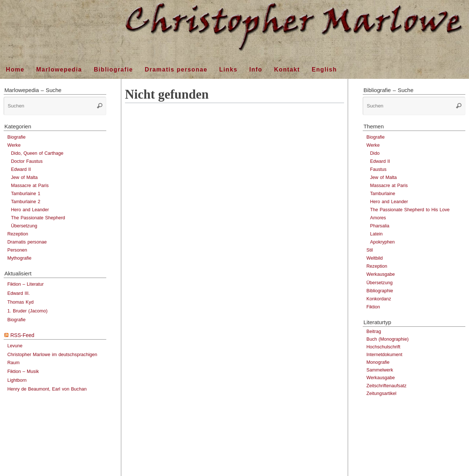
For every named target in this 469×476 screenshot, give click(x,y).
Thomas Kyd (21, 302)
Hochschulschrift (383, 347)
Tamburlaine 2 (26, 202)
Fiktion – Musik (23, 371)
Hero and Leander (30, 210)
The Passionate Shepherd (38, 218)
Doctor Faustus (27, 161)
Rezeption (18, 234)
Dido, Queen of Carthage (37, 153)
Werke (14, 145)
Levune (15, 346)
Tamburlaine (383, 194)
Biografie (16, 137)
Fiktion (373, 307)
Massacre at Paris (30, 186)
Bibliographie (380, 291)
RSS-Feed (22, 335)
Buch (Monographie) (387, 339)
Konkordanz (379, 299)
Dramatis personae (27, 242)
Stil (370, 250)
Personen (17, 250)
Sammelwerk (380, 370)
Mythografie (19, 258)
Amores (378, 218)
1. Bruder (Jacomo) (27, 311)
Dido (375, 153)
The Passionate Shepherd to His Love (410, 210)
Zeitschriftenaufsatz (386, 386)
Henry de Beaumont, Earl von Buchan (47, 389)
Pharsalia (380, 226)
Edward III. (19, 293)
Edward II (21, 169)
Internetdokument (384, 355)
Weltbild (375, 258)
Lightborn (17, 380)
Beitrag (374, 332)
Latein (376, 234)
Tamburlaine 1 (26, 194)
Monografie (378, 362)
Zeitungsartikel (381, 393)
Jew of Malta (24, 177)
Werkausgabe (381, 274)
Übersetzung (24, 226)
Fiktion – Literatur (25, 284)
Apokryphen (382, 242)
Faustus (378, 169)
